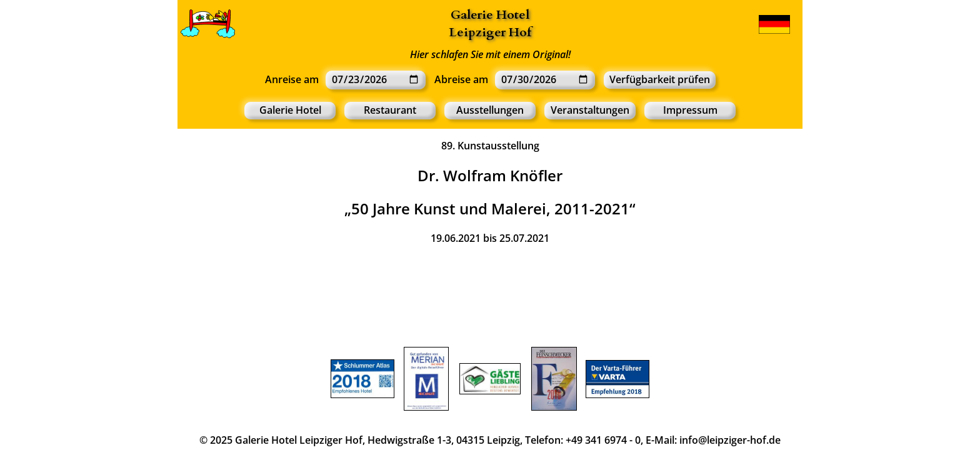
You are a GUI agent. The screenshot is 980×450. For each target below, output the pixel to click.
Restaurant (390, 110)
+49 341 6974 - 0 (603, 440)
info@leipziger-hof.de (730, 440)
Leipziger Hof (490, 32)
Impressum (690, 110)
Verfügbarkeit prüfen (660, 79)
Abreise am (461, 79)
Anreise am (292, 79)
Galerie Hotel (490, 15)
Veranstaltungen (590, 110)
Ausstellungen (490, 110)
